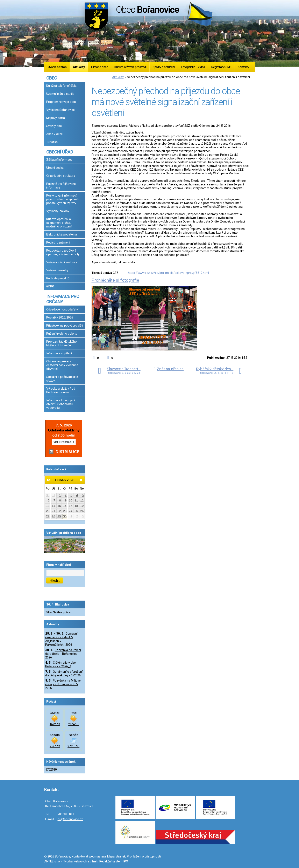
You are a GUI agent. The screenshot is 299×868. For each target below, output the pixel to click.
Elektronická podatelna (62, 234)
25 (76, 511)
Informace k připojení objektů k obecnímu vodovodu (61, 404)
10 (71, 500)
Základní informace (59, 160)
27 (48, 516)
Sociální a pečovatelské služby (62, 379)
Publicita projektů (58, 278)
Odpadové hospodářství (62, 309)
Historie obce (100, 67)
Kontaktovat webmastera (89, 856)
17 (71, 506)
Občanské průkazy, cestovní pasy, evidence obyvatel (62, 365)
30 (48, 495)
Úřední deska (55, 168)
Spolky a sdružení (164, 67)
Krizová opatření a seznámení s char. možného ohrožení (59, 223)
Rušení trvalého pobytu (62, 334)
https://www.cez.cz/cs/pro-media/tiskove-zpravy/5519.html (168, 273)
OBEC (52, 78)
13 (48, 506)
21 (53, 511)
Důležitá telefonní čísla (61, 86)
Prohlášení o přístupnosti (144, 856)
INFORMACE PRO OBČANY (63, 299)
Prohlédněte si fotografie (115, 280)
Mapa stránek (116, 856)
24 (71, 511)
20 (48, 511)
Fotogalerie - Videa (193, 67)
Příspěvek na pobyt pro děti (65, 326)
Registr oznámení (58, 242)
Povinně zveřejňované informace (61, 186)
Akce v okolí (54, 134)
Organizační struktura (61, 176)
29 (59, 516)
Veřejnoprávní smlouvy (62, 262)
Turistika (52, 142)
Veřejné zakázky (57, 270)
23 (65, 511)
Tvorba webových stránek (81, 861)
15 (59, 506)
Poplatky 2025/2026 (60, 317)
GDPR (50, 286)
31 (53, 495)
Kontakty (243, 67)
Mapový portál (56, 118)
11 (76, 500)
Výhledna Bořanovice (60, 110)
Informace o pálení (59, 353)
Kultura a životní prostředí (130, 67)
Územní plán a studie (60, 94)
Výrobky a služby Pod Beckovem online (61, 390)
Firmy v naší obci (59, 565)
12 (82, 500)
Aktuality (79, 67)
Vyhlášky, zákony (58, 211)
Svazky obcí (54, 126)
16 (65, 506)
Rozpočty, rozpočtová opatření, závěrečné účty (63, 252)
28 (53, 516)
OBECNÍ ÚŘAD (60, 152)
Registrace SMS (221, 67)
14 (53, 506)
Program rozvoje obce (61, 102)
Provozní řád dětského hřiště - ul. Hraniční (62, 343)
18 (76, 506)
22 (59, 511)
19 (82, 506)
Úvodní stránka (57, 67)
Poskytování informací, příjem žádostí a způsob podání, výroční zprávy (62, 199)
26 (82, 511)
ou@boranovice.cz (70, 819)
